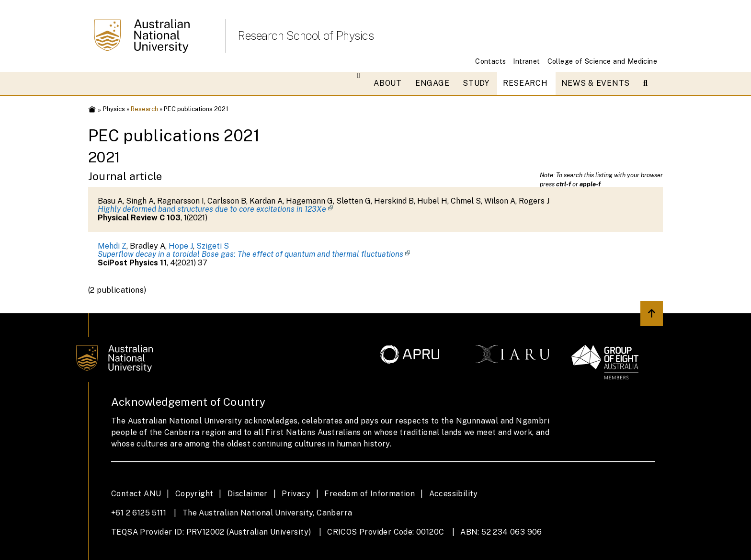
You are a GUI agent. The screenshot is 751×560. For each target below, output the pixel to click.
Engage (432, 83)
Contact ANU (136, 494)
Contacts (490, 61)
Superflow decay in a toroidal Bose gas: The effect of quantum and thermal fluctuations (250, 254)
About (388, 83)
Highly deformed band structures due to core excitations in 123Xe (212, 209)
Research (525, 83)
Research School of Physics (306, 35)
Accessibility (454, 494)
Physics (114, 109)
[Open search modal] (649, 83)
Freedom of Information (370, 494)
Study (476, 83)
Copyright (194, 494)
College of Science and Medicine (602, 61)
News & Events (596, 83)
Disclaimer (248, 494)
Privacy (296, 494)
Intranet (526, 61)
